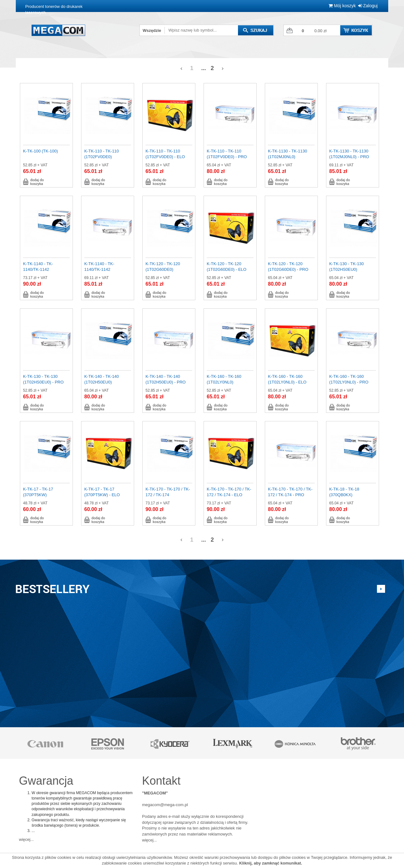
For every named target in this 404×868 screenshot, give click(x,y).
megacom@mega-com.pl (165, 805)
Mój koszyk (342, 6)
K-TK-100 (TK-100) (41, 151)
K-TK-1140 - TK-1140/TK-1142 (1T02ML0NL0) (38, 270)
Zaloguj (368, 6)
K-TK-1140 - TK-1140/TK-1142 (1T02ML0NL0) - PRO (104, 270)
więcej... (26, 839)
